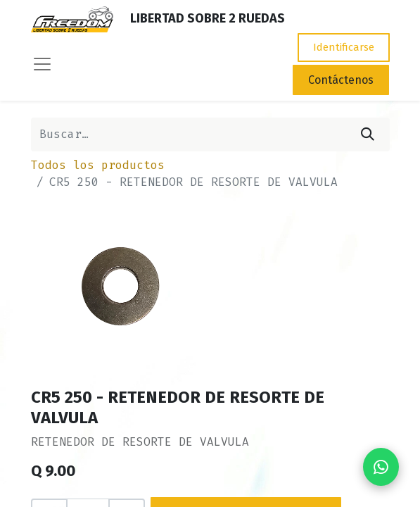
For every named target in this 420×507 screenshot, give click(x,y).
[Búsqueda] (368, 134)
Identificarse (344, 47)
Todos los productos (98, 165)
